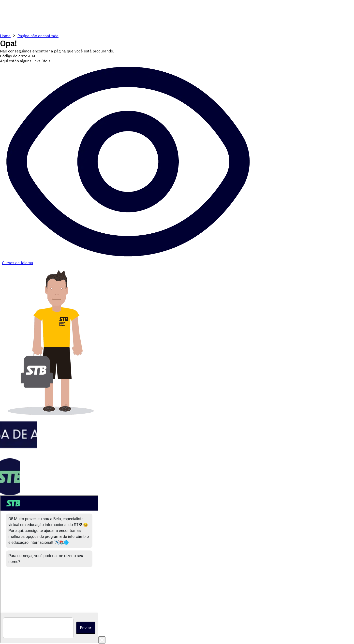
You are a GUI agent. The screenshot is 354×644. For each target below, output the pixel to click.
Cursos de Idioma (18, 263)
